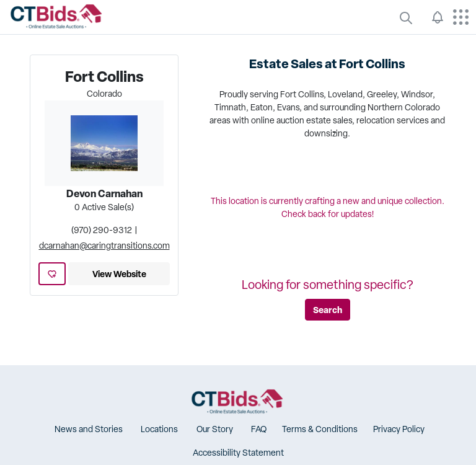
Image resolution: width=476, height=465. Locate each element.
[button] (87, 429)
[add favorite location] (52, 274)
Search (328, 310)
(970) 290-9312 (102, 230)
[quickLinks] (406, 17)
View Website (119, 274)
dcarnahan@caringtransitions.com (104, 246)
